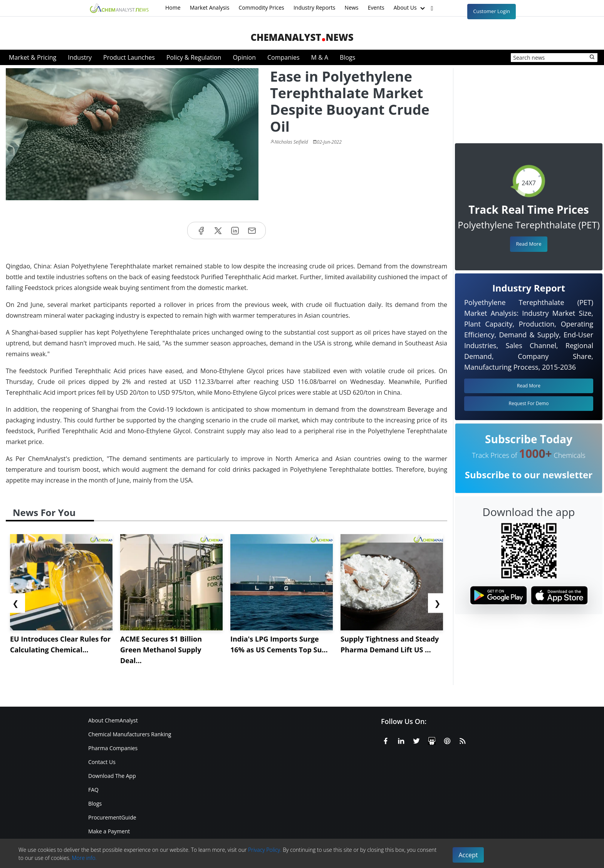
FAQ (93, 790)
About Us (410, 8)
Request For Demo (529, 403)
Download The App (112, 776)
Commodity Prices (261, 8)
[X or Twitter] (416, 740)
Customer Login (492, 11)
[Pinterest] (447, 740)
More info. (84, 858)
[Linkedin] (401, 740)
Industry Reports (315, 8)
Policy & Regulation (194, 57)
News (352, 8)
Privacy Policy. (265, 850)
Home (173, 8)
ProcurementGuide (112, 817)
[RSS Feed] (463, 740)
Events (376, 8)
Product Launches (129, 57)
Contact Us (102, 762)
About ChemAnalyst (113, 720)
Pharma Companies (113, 748)
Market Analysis (210, 8)
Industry (80, 57)
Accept (468, 855)
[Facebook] (386, 740)
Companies (284, 57)
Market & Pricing (33, 57)
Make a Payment (109, 831)
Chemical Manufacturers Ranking (130, 734)
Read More (528, 244)
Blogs (347, 57)
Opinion (244, 57)
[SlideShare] (432, 740)
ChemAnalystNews (302, 37)
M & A (320, 57)
